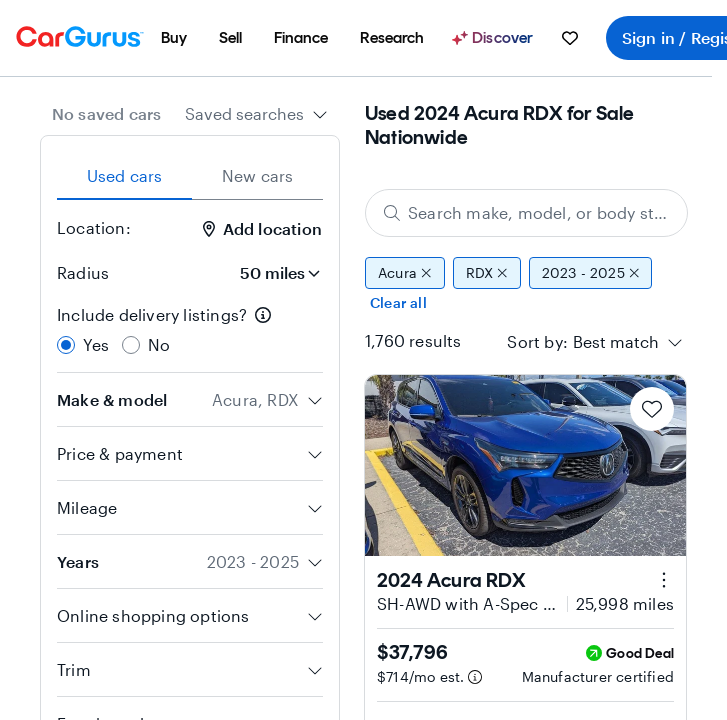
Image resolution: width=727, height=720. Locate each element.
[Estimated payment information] (475, 677)
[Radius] (274, 273)
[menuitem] (174, 38)
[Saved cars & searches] (570, 38)
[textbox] (616, 342)
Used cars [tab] (125, 175)
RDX (487, 273)
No (159, 344)
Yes (96, 344)
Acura (405, 273)
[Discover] (495, 38)
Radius (83, 272)
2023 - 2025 (591, 273)
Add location (262, 228)
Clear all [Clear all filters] (398, 302)
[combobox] (256, 114)
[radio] (66, 345)
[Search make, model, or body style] (526, 213)
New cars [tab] (258, 175)
